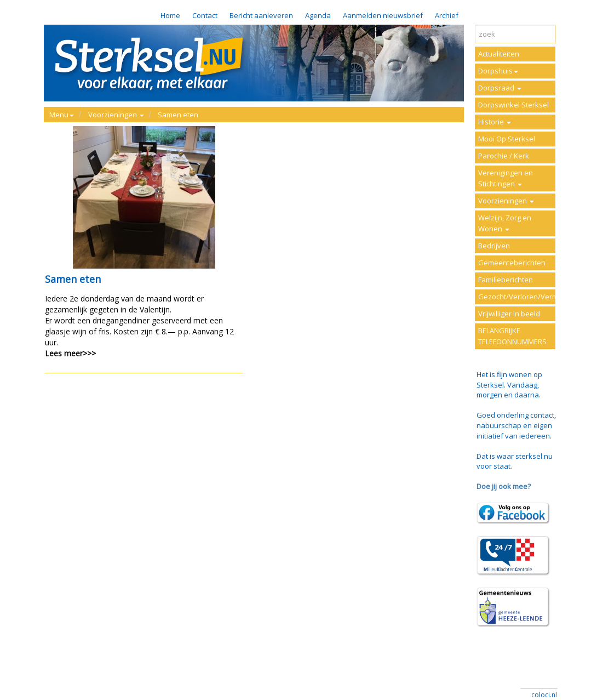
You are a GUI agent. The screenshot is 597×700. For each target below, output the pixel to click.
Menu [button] (62, 115)
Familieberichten (506, 280)
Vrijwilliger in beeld (509, 314)
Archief (447, 15)
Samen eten (178, 115)
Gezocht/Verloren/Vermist (517, 297)
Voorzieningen (506, 201)
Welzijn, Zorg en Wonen (505, 223)
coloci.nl (544, 695)
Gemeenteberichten (512, 263)
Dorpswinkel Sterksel (513, 105)
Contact (205, 15)
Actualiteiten (499, 54)
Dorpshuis (498, 71)
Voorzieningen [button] (116, 115)
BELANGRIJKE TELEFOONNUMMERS (512, 336)
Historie (495, 122)
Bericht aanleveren (261, 15)
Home (170, 15)
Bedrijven (494, 246)
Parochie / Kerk (504, 156)
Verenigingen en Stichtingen (506, 178)
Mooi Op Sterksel (507, 139)
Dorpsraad (500, 88)
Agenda (318, 15)
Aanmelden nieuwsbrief (383, 15)
